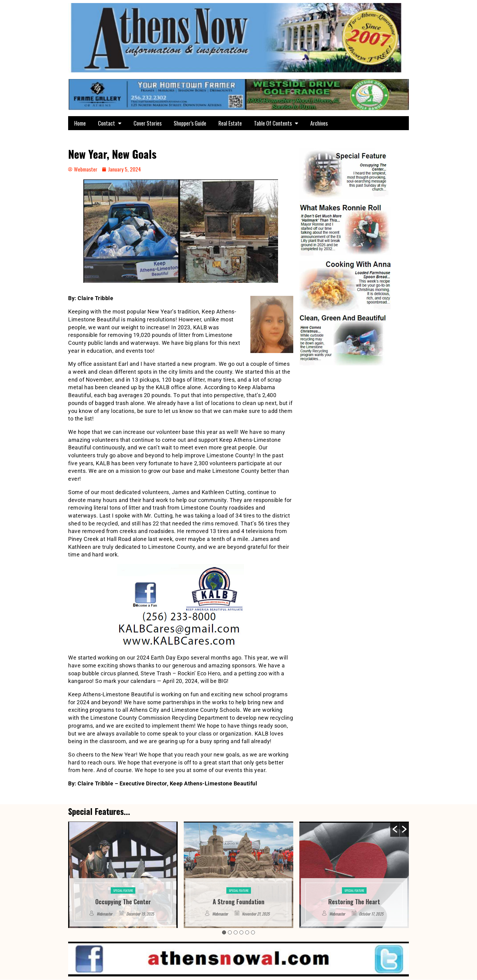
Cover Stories (148, 123)
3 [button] (236, 933)
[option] (123, 875)
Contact (110, 123)
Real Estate (230, 123)
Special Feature (123, 890)
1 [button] (224, 933)
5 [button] (247, 933)
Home (80, 123)
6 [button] (253, 933)
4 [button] (241, 933)
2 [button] (230, 933)
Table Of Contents (276, 123)
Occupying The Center (123, 902)
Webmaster (104, 914)
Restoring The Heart (354, 902)
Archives (319, 123)
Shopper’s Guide (190, 123)
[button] (395, 829)
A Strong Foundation (238, 902)
